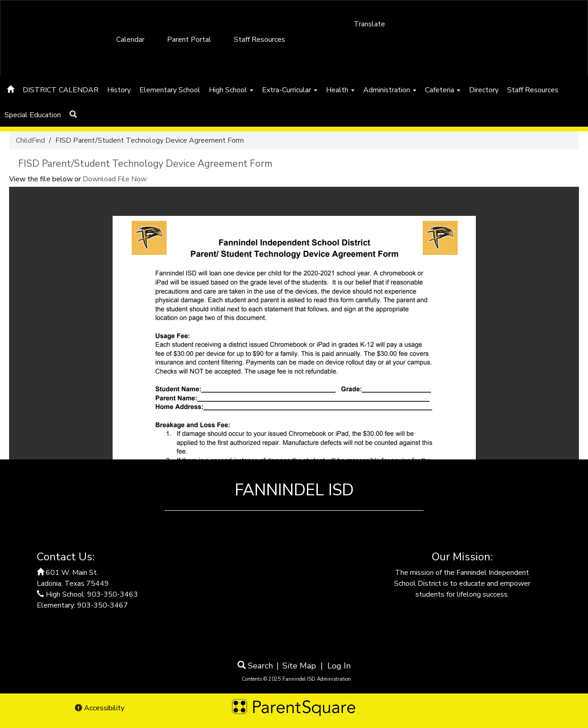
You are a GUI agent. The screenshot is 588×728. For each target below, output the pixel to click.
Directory (484, 90)
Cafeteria (443, 90)
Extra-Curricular (290, 90)
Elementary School (170, 90)
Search (255, 666)
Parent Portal (189, 40)
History (119, 90)
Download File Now (115, 179)
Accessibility (100, 708)
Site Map (299, 666)
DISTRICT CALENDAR (61, 90)
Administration (390, 90)
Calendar (130, 40)
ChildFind (30, 140)
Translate (369, 24)
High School (231, 90)
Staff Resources (259, 40)
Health (340, 90)
